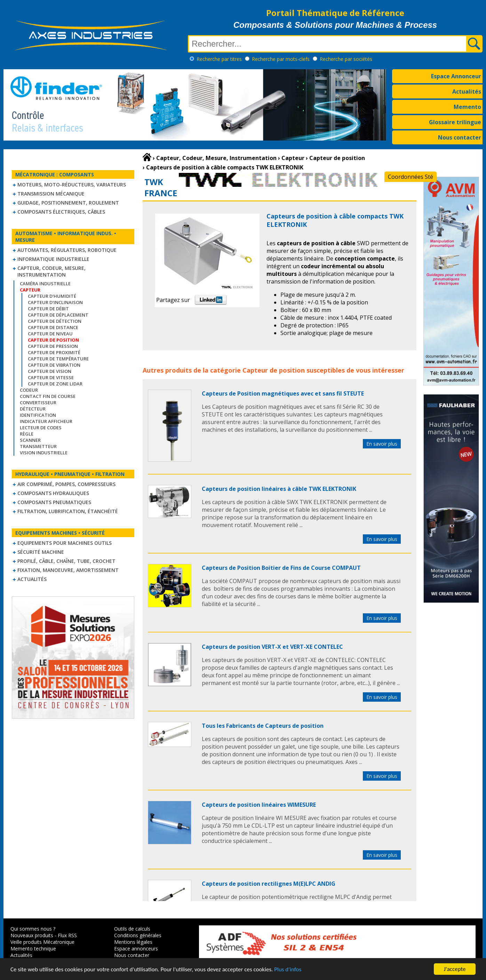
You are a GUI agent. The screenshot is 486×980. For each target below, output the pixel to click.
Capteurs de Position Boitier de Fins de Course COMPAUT (281, 568)
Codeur (29, 390)
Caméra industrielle (45, 284)
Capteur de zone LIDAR (55, 384)
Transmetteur (38, 446)
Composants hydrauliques (53, 493)
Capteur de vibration (54, 365)
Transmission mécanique (51, 194)
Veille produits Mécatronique (42, 942)
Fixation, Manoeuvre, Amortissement (68, 570)
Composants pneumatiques (54, 502)
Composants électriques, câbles (61, 212)
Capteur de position (274, 370)
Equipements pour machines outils (65, 543)
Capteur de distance (53, 327)
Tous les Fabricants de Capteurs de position (263, 726)
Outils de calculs (132, 929)
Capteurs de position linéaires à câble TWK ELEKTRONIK (279, 489)
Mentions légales (133, 942)
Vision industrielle (44, 453)
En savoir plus (382, 444)
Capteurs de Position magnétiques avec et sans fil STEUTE (283, 393)
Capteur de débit (48, 309)
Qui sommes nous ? (33, 929)
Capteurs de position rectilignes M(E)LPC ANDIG (269, 884)
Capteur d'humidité (52, 296)
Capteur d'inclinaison (55, 302)
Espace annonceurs (136, 949)
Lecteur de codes (41, 428)
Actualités (467, 91)
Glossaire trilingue (455, 122)
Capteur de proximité (54, 352)
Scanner (30, 440)
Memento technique (33, 949)
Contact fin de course (48, 396)
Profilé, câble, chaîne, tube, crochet (66, 561)
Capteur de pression (53, 346)
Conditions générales (138, 935)
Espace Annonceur (456, 76)
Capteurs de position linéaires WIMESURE (259, 805)
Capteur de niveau (50, 334)
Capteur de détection (55, 321)
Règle (27, 434)
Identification (38, 415)
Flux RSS (67, 935)
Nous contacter (460, 137)
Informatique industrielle (53, 259)
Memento (467, 107)
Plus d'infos (288, 970)
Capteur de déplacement (58, 315)
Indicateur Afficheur (46, 421)
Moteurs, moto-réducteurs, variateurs (72, 185)
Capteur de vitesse (51, 377)
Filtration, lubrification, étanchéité (68, 511)
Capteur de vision (50, 371)
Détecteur (33, 409)
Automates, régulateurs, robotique (67, 250)
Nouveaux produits (32, 935)
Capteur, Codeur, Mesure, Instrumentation (51, 271)
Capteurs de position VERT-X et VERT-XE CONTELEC (272, 647)
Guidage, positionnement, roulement (68, 203)
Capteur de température (58, 359)
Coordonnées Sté (411, 177)
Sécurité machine (41, 552)
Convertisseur (38, 403)
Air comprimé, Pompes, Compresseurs (66, 484)
